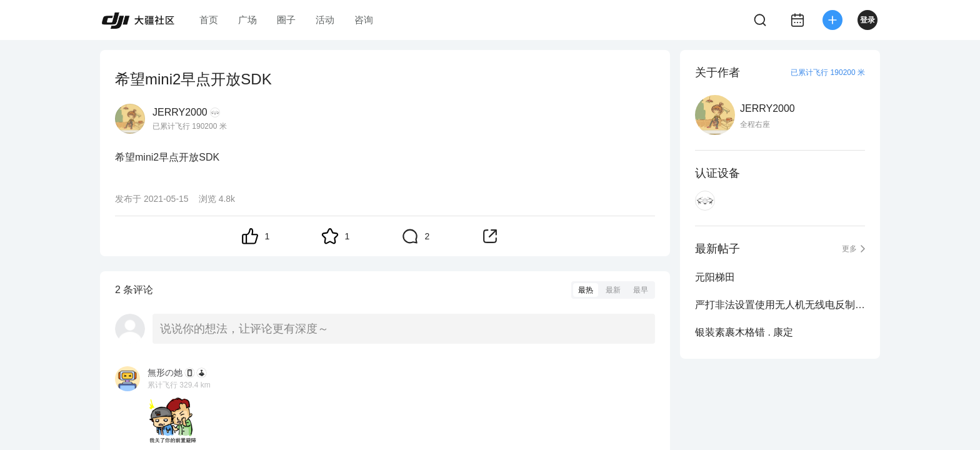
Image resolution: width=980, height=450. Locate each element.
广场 (247, 20)
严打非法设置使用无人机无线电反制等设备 (780, 305)
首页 (209, 20)
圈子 (286, 20)
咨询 (364, 20)
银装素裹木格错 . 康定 (744, 332)
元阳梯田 (715, 277)
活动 (325, 20)
